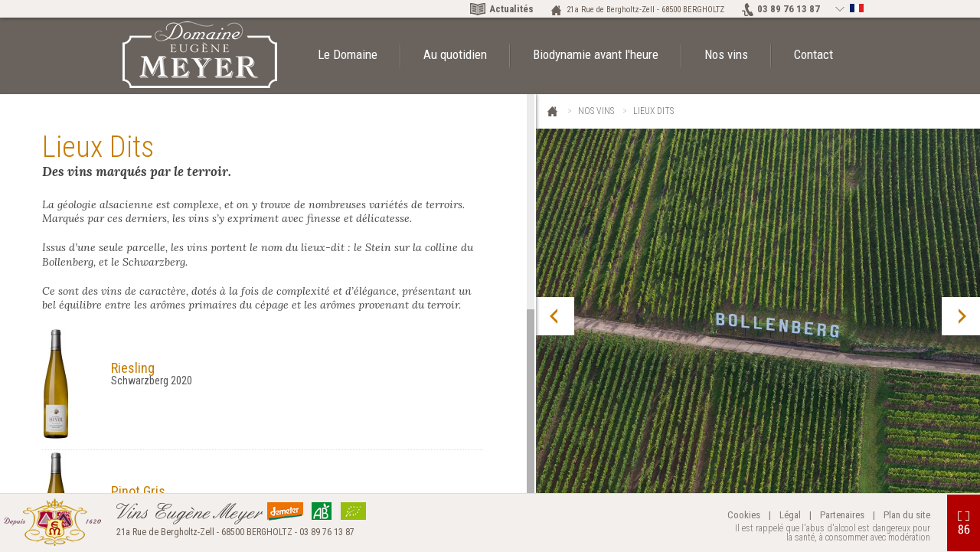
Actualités (511, 9)
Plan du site (907, 515)
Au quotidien (455, 54)
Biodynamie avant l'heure (596, 54)
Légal (790, 515)
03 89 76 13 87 (789, 9)
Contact (813, 54)
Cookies (744, 515)
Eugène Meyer (553, 112)
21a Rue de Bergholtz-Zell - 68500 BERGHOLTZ (645, 10)
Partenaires (842, 515)
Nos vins (726, 54)
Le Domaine (348, 54)
